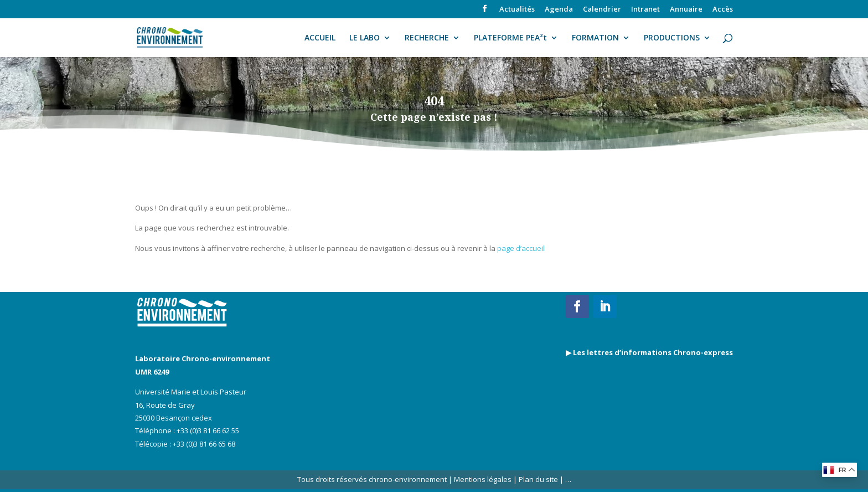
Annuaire (686, 10)
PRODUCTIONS (672, 38)
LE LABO (365, 38)
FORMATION (595, 38)
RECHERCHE (427, 38)
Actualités (517, 10)
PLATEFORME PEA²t (510, 38)
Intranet (645, 10)
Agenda (559, 10)
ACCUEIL (320, 38)
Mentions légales (483, 479)
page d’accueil (521, 248)
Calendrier (602, 10)
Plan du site (538, 479)
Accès (723, 10)
